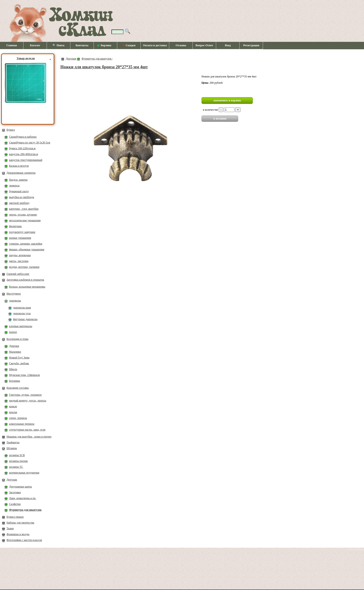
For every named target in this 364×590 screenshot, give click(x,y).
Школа (13, 369)
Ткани (10, 528)
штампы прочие (18, 461)
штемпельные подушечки (24, 473)
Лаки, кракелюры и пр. (23, 498)
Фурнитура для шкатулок (25, 510)
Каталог (35, 45)
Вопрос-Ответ (204, 45)
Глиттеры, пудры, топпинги (25, 395)
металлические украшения (25, 220)
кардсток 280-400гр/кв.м (24, 154)
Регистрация (251, 45)
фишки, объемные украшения (27, 249)
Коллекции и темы (17, 339)
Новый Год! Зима (19, 358)
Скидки (129, 45)
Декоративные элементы (21, 173)
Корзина (104, 46)
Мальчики (15, 352)
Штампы (12, 448)
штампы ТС (16, 467)
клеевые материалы (21, 326)
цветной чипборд (19, 203)
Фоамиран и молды (18, 534)
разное (13, 332)
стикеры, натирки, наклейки (26, 244)
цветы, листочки (19, 261)
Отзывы (181, 45)
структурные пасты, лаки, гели (27, 430)
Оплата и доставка (155, 45)
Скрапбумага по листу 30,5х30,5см (30, 143)
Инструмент (14, 294)
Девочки (14, 346)
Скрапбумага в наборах (23, 137)
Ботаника (15, 381)
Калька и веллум (19, 166)
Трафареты (13, 442)
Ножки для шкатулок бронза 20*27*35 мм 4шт (104, 67)
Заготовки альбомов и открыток (25, 280)
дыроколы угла (22, 313)
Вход (228, 45)
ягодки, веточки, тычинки (24, 267)
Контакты (82, 45)
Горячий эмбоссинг (18, 274)
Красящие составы (18, 388)
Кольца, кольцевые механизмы (27, 287)
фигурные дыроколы (25, 319)
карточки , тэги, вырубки (24, 209)
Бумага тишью (15, 517)
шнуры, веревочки (20, 255)
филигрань (15, 226)
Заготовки (15, 492)
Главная (12, 45)
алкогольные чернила (22, 424)
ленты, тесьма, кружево (23, 215)
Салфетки (15, 504)
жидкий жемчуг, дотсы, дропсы (28, 401)
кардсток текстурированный (26, 160)
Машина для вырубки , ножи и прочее (29, 437)
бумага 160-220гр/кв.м (22, 148)
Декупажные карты (20, 487)
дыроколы (15, 301)
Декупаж (12, 480)
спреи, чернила (18, 418)
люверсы (14, 186)
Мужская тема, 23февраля (24, 375)
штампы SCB (17, 455)
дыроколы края (22, 308)
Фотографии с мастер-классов (24, 540)
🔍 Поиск (59, 45)
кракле (13, 406)
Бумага (11, 130)
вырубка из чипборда (22, 197)
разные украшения (20, 238)
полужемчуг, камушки (22, 232)
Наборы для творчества (20, 523)
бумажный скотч (19, 191)
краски (13, 412)
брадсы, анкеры (18, 180)
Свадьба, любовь (19, 363)
